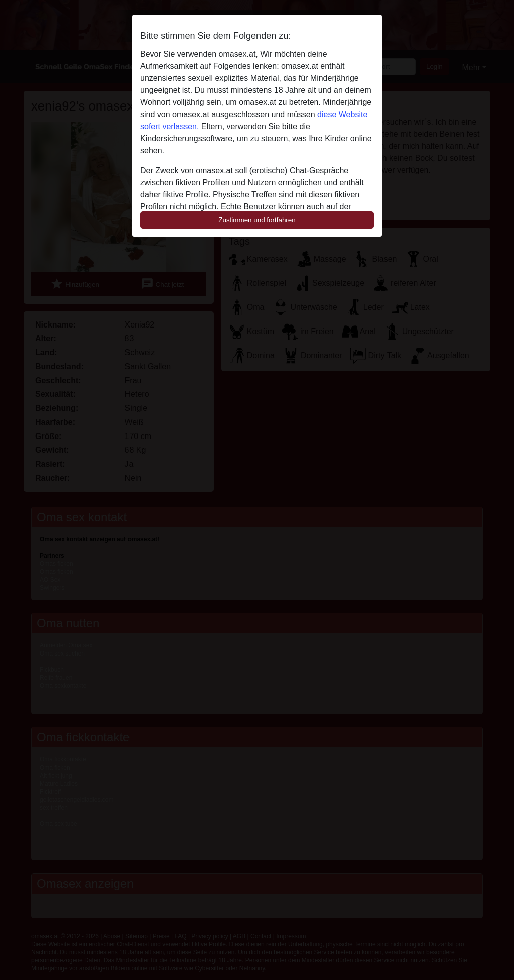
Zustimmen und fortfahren (257, 220)
